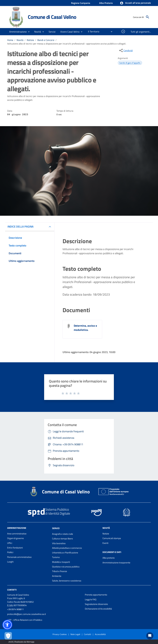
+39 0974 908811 (15, 609)
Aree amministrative (17, 534)
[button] (135, 3)
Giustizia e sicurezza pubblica (66, 567)
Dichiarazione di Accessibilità (98, 609)
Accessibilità (100, 634)
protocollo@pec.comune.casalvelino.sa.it (26, 614)
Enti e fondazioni (15, 548)
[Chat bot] (150, 636)
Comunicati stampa (112, 538)
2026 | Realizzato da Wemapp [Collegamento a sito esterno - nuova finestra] (21, 642)
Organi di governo (15, 538)
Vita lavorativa (59, 543)
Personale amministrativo (19, 557)
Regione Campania (81, 3)
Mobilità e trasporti (61, 562)
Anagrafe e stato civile (63, 534)
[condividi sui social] (126, 50)
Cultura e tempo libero (62, 539)
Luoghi (10, 562)
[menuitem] (92, 31)
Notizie (30, 40)
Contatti (12, 590)
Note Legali (75, 634)
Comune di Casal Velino (52, 17)
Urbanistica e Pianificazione (65, 553)
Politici (10, 552)
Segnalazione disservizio (96, 604)
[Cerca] (148, 17)
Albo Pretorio (106, 3)
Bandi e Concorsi (46, 40)
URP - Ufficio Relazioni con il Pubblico (25, 620)
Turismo (56, 557)
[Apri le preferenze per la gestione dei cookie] (8, 636)
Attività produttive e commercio (67, 548)
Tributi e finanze (60, 571)
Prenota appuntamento (96, 595)
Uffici (10, 543)
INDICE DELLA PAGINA (20, 227)
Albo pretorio (109, 558)
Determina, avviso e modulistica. (85, 328)
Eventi (105, 543)
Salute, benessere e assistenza (67, 581)
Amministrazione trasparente (116, 563)
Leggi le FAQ (91, 599)
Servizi (56, 528)
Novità (20, 40)
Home (10, 40)
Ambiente (57, 576)
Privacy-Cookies (60, 634)
